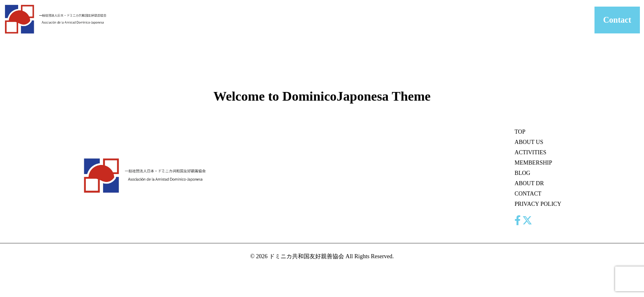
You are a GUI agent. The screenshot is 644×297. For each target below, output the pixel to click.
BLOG (456, 20)
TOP (520, 132)
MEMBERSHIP (417, 20)
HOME (294, 20)
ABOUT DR (490, 20)
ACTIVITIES (370, 20)
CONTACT (530, 20)
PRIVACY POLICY (538, 204)
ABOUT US (329, 20)
